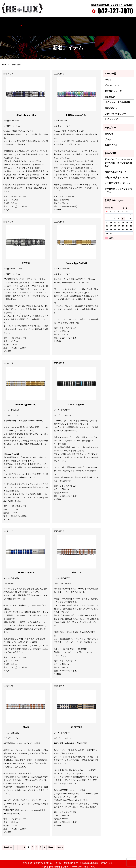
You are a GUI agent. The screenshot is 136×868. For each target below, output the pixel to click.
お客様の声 (57, 21)
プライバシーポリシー (115, 103)
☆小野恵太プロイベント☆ (117, 172)
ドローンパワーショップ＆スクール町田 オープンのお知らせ (118, 152)
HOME (16, 21)
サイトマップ (111, 108)
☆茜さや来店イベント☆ (116, 166)
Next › (51, 836)
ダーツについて (27, 21)
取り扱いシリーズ (43, 21)
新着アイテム (93, 21)
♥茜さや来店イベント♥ (115, 161)
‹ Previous (8, 836)
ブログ (103, 21)
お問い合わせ (113, 21)
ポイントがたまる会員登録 (74, 21)
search (123, 21)
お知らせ (109, 123)
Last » (60, 836)
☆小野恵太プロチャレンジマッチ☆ (118, 179)
